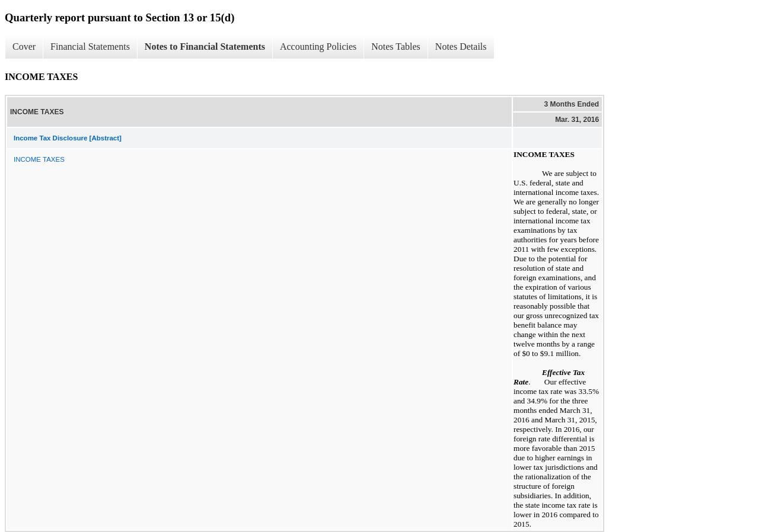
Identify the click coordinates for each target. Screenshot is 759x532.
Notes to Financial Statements (205, 47)
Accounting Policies (318, 47)
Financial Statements (90, 47)
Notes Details (461, 47)
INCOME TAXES (39, 159)
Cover (24, 47)
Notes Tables (396, 47)
